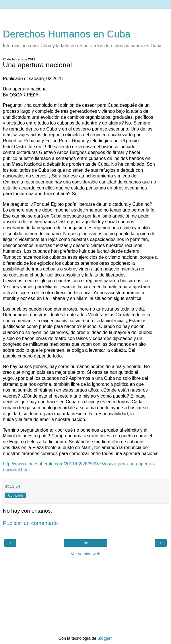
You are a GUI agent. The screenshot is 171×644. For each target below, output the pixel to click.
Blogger (105, 638)
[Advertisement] (85, 16)
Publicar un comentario (30, 523)
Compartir (16, 495)
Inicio (85, 543)
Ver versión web (85, 554)
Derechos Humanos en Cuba (67, 34)
